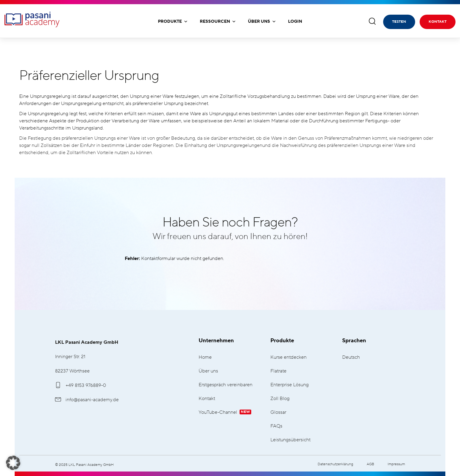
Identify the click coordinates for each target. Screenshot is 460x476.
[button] (13, 463)
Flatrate (278, 371)
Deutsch (351, 357)
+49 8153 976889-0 (81, 385)
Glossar (278, 412)
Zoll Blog (280, 399)
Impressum (396, 464)
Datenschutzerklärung (335, 464)
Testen (399, 22)
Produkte (173, 22)
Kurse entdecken (288, 357)
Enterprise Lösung (290, 385)
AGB (370, 464)
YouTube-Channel (225, 412)
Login (295, 22)
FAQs (276, 426)
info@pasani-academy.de (87, 400)
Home (205, 357)
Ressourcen (218, 22)
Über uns (262, 22)
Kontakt (438, 22)
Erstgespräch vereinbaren (226, 385)
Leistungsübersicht (290, 440)
